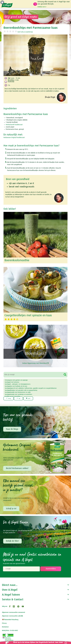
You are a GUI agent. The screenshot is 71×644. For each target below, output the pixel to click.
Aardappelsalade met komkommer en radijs (18, 392)
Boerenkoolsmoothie (17, 260)
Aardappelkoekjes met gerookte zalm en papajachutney (21, 390)
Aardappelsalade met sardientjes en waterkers (18, 394)
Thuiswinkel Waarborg (10, 620)
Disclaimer (5, 627)
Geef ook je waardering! (25, 32)
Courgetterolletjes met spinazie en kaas (28, 315)
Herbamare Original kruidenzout (14, 137)
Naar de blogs (12, 429)
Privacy (4, 624)
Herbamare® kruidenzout (14, 125)
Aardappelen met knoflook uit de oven (16, 386)
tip (35, 4)
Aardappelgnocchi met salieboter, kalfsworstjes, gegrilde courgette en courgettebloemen (31, 388)
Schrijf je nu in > (42, 7)
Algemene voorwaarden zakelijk (12, 616)
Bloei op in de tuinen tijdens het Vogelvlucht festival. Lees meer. (37, 642)
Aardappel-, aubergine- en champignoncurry (18, 384)
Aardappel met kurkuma (12, 382)
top (19, 398)
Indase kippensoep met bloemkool (36, 363)
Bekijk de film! (13, 541)
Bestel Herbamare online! (17, 468)
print (29, 398)
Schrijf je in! (11, 509)
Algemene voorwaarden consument (13, 613)
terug (9, 398)
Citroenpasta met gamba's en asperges (16, 380)
